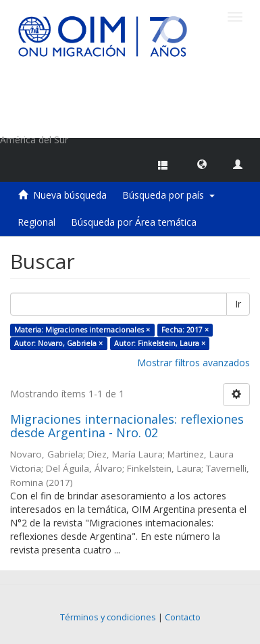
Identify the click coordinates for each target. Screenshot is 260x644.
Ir (238, 304)
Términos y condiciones (108, 617)
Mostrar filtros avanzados (193, 363)
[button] (202, 164)
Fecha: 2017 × (185, 330)
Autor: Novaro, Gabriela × (58, 343)
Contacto (183, 617)
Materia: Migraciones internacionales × (82, 330)
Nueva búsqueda (70, 195)
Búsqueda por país (168, 195)
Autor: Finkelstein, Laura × (160, 343)
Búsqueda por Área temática (134, 222)
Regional (36, 222)
